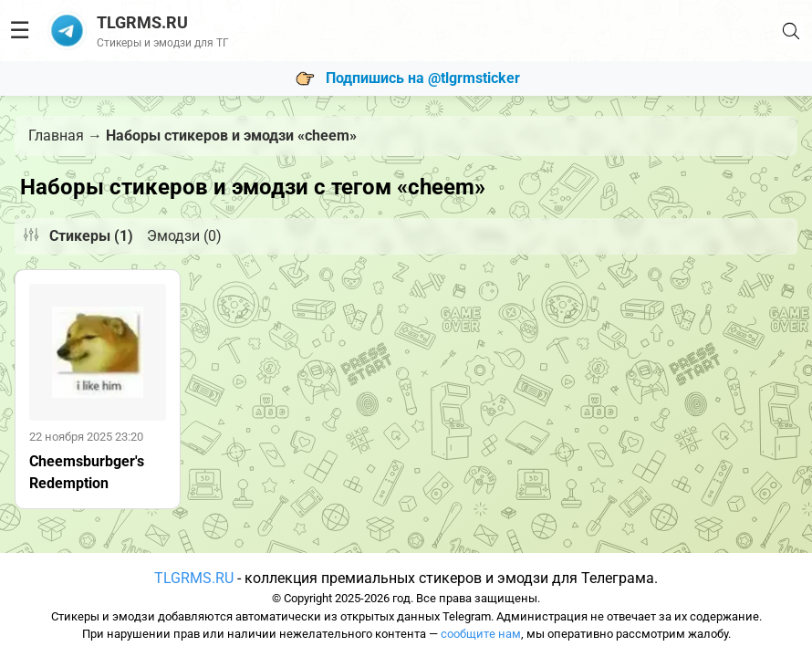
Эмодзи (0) (184, 236)
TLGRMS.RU (194, 578)
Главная (56, 136)
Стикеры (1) (91, 236)
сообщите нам (481, 634)
